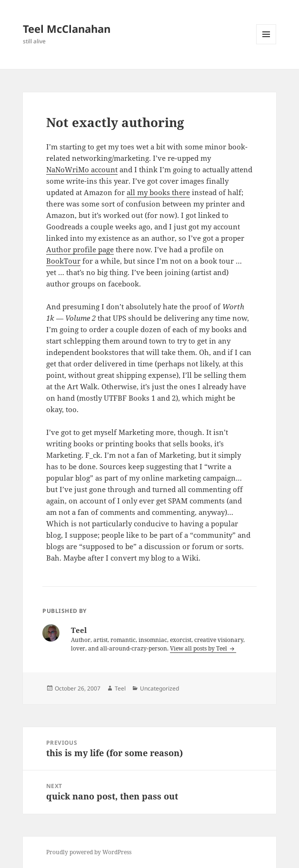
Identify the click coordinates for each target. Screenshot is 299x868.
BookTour (63, 261)
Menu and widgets (266, 44)
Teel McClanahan (67, 29)
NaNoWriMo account (82, 169)
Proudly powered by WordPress (89, 852)
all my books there (158, 192)
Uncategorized (159, 688)
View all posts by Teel (199, 648)
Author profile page (80, 249)
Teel (120, 688)
